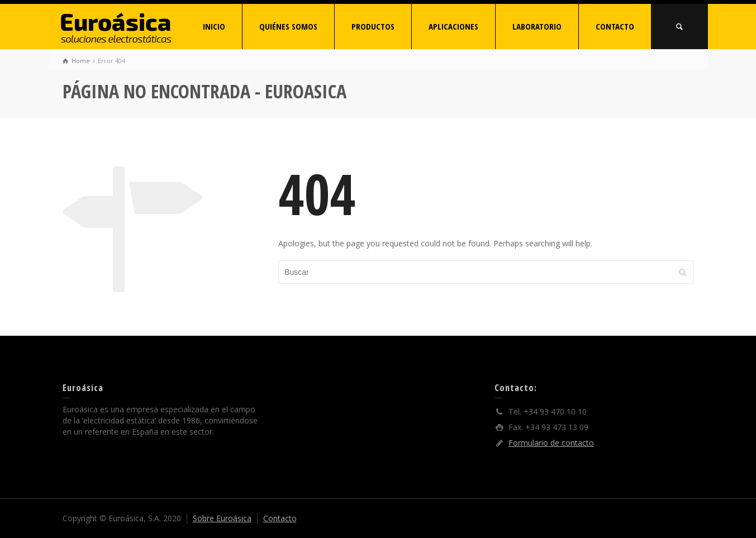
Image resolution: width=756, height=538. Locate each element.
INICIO (214, 26)
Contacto (280, 518)
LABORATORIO (537, 26)
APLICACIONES (453, 26)
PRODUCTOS (373, 26)
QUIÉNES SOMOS (288, 26)
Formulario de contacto (551, 443)
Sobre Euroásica (222, 518)
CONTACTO (615, 26)
